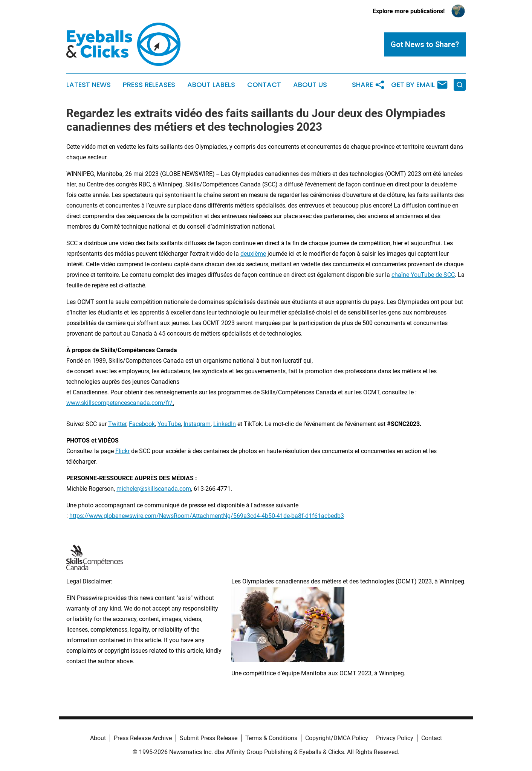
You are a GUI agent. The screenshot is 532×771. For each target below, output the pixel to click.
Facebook (142, 424)
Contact (264, 85)
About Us (310, 85)
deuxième (253, 254)
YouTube (169, 424)
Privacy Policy (395, 738)
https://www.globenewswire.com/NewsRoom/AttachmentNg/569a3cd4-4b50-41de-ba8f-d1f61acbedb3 (207, 516)
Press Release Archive (143, 738)
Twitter (117, 424)
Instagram (197, 424)
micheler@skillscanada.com (154, 489)
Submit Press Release (209, 738)
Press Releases (149, 85)
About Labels (211, 85)
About (98, 738)
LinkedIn (225, 424)
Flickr (122, 451)
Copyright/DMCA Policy (337, 738)
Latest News (89, 85)
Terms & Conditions (271, 738)
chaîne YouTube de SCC (423, 275)
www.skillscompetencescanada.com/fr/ (119, 403)
